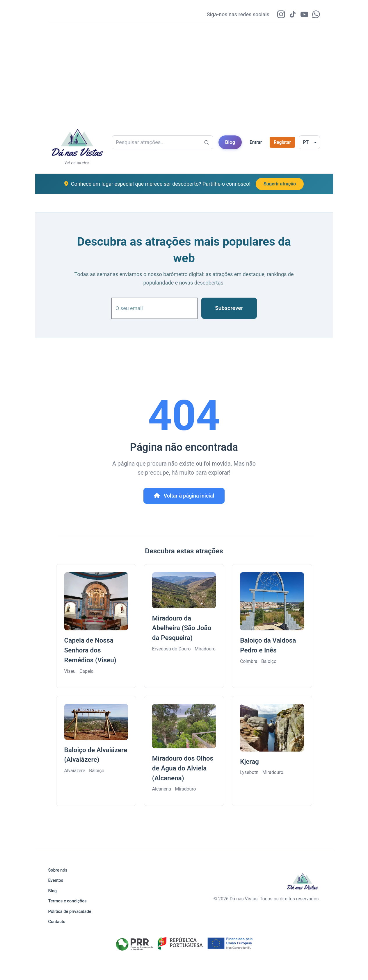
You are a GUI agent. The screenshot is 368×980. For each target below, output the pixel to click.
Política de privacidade (70, 911)
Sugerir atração (280, 185)
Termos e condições (67, 901)
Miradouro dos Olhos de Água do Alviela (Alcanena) (183, 769)
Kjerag (249, 762)
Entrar (256, 143)
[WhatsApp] (316, 15)
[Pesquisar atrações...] (206, 143)
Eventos (56, 880)
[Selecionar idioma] (309, 143)
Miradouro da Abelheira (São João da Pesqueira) (182, 629)
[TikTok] (290, 15)
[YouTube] (303, 15)
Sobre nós (58, 870)
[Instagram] (278, 15)
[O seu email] (154, 309)
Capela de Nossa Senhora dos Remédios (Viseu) (90, 651)
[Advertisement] (184, 71)
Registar (282, 143)
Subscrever (229, 309)
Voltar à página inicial (184, 497)
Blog (230, 143)
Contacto (57, 922)
